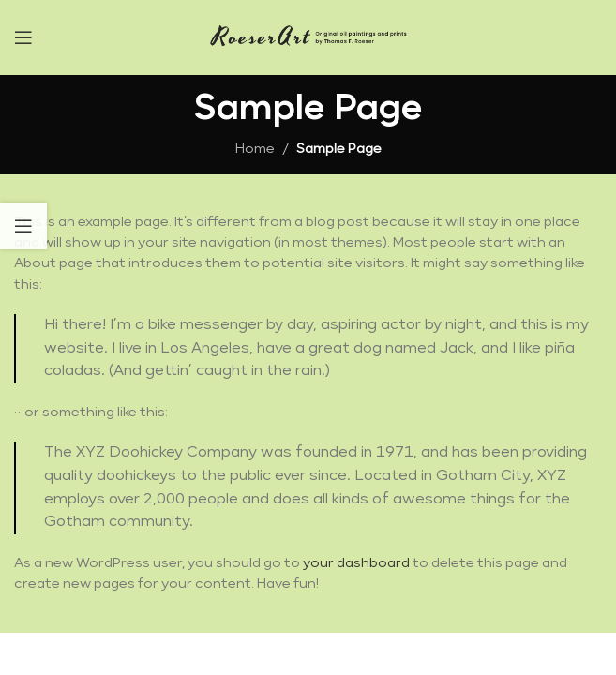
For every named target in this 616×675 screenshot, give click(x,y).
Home (255, 149)
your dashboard (356, 563)
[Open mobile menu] (23, 37)
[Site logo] (308, 37)
